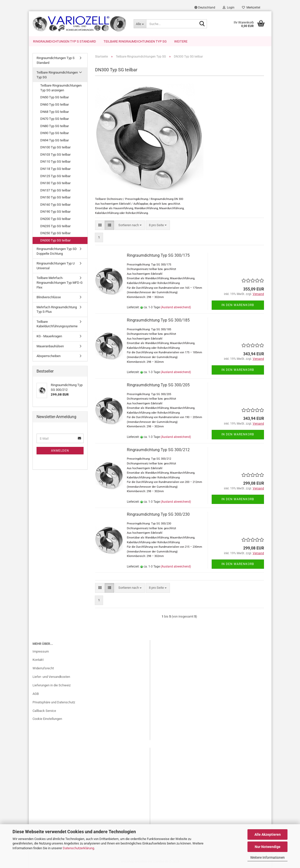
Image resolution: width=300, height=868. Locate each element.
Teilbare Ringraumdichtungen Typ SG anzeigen (61, 88)
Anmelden (60, 451)
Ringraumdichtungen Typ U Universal (56, 266)
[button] (205, 8)
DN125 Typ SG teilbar (55, 176)
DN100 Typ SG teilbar (55, 147)
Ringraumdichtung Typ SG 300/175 (158, 255)
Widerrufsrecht (43, 668)
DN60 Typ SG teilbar (55, 104)
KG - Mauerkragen (49, 336)
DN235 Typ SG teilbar (55, 226)
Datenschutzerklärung (78, 848)
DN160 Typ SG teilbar (55, 205)
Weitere (181, 41)
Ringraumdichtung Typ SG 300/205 (158, 385)
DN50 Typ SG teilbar (55, 97)
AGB (36, 694)
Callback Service (44, 711)
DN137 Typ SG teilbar (55, 190)
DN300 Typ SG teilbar (55, 240)
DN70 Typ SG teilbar (55, 119)
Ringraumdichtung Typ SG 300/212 (158, 450)
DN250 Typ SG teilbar (55, 233)
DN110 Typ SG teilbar (55, 162)
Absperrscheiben (49, 356)
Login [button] (229, 8)
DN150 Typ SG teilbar (55, 197)
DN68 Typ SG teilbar (55, 112)
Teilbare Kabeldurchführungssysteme (57, 324)
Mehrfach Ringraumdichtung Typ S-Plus (57, 310)
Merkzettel (251, 8)
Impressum (41, 651)
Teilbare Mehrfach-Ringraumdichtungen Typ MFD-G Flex (60, 282)
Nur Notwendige (268, 847)
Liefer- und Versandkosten (51, 677)
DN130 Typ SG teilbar (55, 183)
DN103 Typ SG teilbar (55, 155)
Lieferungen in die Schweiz (52, 685)
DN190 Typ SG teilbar (55, 212)
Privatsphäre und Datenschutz (54, 702)
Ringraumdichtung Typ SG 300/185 (158, 320)
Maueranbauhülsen (50, 346)
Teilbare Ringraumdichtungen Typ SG (135, 41)
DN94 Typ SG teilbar (55, 140)
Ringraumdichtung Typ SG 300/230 (158, 514)
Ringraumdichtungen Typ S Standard (65, 41)
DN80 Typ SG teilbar (55, 126)
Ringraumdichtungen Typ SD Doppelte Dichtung (57, 251)
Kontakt (38, 660)
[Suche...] (140, 24)
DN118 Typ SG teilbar (55, 169)
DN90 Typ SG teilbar (55, 133)
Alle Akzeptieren (268, 834)
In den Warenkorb (238, 305)
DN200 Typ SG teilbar (55, 219)
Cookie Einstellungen (47, 719)
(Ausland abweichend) (176, 307)
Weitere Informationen (267, 857)
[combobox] (130, 225)
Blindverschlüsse (49, 297)
